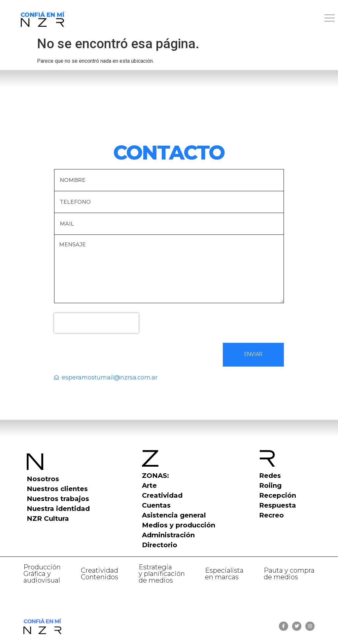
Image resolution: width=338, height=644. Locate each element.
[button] (211, 19)
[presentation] (96, 323)
